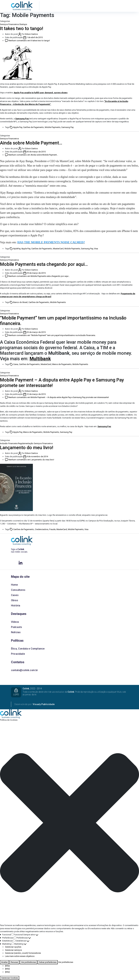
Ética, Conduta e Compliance (28, 649)
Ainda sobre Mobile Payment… (31, 143)
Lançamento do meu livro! (27, 448)
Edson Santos (31, 34)
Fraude (52, 529)
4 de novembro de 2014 (37, 456)
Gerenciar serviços (13, 950)
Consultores (18, 590)
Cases (15, 595)
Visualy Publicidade (44, 704)
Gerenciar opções (13, 947)
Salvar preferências (48, 962)
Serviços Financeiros (9, 24)
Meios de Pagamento (62, 364)
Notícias (16, 632)
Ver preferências (29, 962)
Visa (96, 249)
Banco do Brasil (20, 302)
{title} (7, 966)
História (16, 606)
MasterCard (58, 249)
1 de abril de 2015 (35, 37)
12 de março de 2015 (36, 394)
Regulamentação (26, 443)
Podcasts (17, 627)
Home (14, 585)
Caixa (16, 364)
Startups (23, 24)
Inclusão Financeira (9, 443)
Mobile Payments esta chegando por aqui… (44, 264)
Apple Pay (18, 127)
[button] (69, 823)
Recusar (14, 962)
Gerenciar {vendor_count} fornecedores (23, 953)
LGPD (16, 692)
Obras (15, 600)
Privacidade (18, 654)
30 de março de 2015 (36, 152)
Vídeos (15, 622)
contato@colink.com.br (24, 670)
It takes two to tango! (22, 28)
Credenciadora (42, 529)
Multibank (40, 359)
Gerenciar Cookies (10, 978)
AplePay (17, 249)
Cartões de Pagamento (33, 127)
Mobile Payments (53, 127)
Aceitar (4, 962)
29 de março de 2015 (36, 273)
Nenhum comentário (29, 41)
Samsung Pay (22, 119)
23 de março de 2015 (36, 332)
